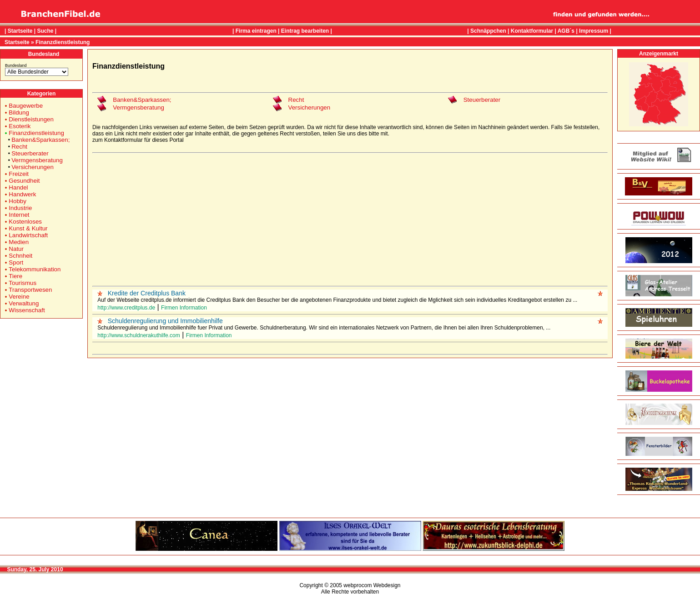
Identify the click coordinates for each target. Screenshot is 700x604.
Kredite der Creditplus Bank (147, 293)
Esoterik (20, 126)
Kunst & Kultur (28, 228)
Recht (19, 147)
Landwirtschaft (28, 235)
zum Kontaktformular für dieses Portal (138, 140)
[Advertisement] (350, 220)
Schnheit (20, 256)
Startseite (20, 31)
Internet (19, 215)
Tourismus (23, 283)
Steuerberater (30, 153)
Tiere (15, 276)
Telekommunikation (35, 269)
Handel (18, 187)
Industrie (20, 208)
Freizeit (19, 174)
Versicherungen (33, 167)
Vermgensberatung (37, 160)
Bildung (19, 112)
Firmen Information (184, 308)
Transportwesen (30, 290)
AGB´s (566, 31)
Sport (16, 262)
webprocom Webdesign (372, 585)
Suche (45, 31)
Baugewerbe (26, 106)
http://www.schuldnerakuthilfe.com (138, 335)
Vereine (19, 297)
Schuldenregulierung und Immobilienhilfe (165, 321)
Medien (19, 242)
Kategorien (42, 94)
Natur (16, 249)
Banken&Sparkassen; (40, 140)
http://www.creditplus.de (126, 308)
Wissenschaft (27, 310)
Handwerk (22, 194)
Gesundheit (24, 181)
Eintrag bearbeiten (305, 31)
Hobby (18, 201)
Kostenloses (25, 222)
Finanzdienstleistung (63, 42)
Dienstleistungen (31, 119)
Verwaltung (24, 303)
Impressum (594, 31)
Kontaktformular (532, 31)
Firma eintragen (256, 31)
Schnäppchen (488, 31)
